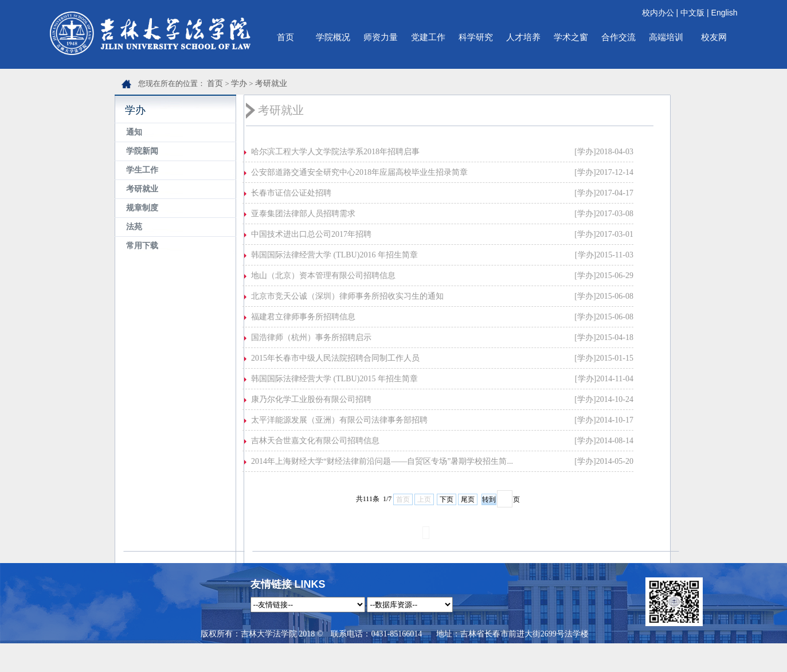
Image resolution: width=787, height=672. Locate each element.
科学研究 (476, 37)
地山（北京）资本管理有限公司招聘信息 (323, 276)
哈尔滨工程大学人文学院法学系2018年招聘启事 (335, 152)
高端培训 (666, 37)
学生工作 (142, 170)
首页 (285, 37)
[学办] (585, 152)
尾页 (468, 499)
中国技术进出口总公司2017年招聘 (311, 234)
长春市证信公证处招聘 (291, 193)
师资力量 (381, 37)
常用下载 (142, 246)
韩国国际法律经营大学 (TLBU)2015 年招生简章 (334, 379)
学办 (239, 83)
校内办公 (658, 13)
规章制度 (142, 208)
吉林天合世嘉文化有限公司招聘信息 (315, 441)
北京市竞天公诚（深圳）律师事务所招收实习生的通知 (347, 296)
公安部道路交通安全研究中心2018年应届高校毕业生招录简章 (359, 172)
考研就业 (271, 83)
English (725, 13)
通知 (134, 132)
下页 (447, 499)
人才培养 (523, 37)
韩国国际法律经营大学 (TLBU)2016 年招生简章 (334, 255)
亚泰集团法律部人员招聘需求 (303, 214)
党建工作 (428, 37)
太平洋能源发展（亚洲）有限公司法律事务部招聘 (339, 420)
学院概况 (333, 37)
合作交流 (618, 37)
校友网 (714, 37)
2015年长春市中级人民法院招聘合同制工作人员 (335, 358)
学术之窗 (571, 37)
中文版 (692, 13)
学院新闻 (142, 151)
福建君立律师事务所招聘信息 (303, 317)
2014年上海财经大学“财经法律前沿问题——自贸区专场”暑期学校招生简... (382, 461)
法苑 (134, 227)
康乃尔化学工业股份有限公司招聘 (311, 399)
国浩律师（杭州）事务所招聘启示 (311, 337)
